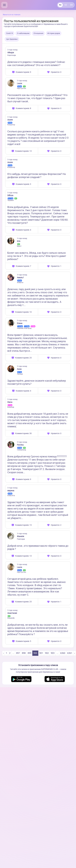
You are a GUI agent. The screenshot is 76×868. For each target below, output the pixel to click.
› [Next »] (75, 653)
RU (60, 5)
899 (30, 653)
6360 (63, 653)
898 (24, 653)
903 (53, 653)
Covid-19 (10, 33)
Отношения (38, 33)
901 (41, 653)
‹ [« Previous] (3, 653)
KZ (66, 5)
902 (47, 653)
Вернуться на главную (12, 15)
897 (18, 653)
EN (71, 5)
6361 (70, 653)
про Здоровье (12, 39)
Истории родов (54, 33)
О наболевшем (23, 33)
